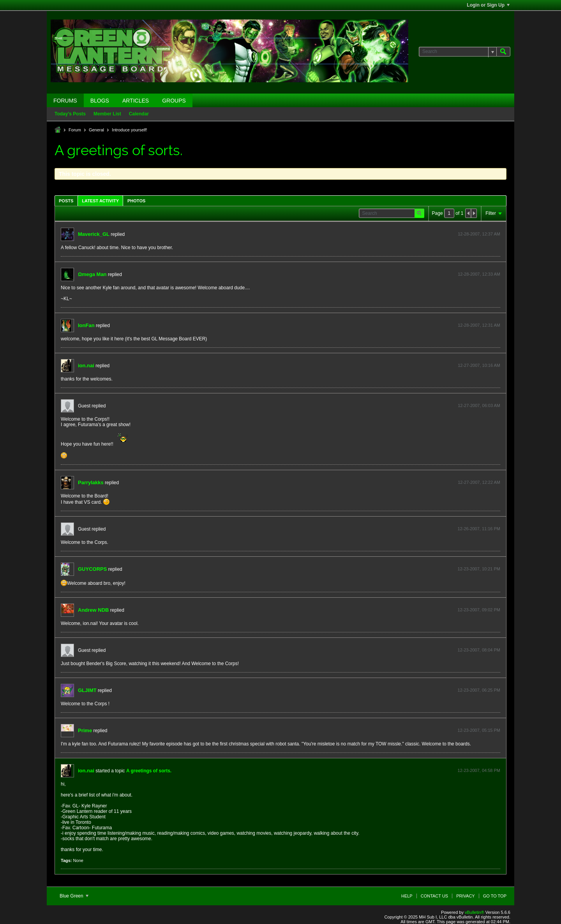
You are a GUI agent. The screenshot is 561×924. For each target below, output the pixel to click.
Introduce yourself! (130, 130)
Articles (136, 101)
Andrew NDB (93, 610)
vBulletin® (475, 912)
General (96, 130)
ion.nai (86, 366)
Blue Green (74, 896)
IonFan (86, 325)
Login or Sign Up (488, 5)
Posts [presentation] (66, 201)
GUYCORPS (92, 569)
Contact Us (435, 896)
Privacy (465, 896)
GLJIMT (87, 690)
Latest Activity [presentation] (100, 201)
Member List (107, 114)
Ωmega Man (92, 274)
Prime (85, 730)
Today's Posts (70, 114)
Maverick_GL (94, 234)
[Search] (458, 52)
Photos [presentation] (136, 201)
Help (407, 896)
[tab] (66, 201)
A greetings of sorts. (149, 771)
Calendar (139, 114)
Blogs (100, 101)
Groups (174, 101)
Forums (65, 101)
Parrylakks (91, 482)
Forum (75, 130)
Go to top (495, 896)
